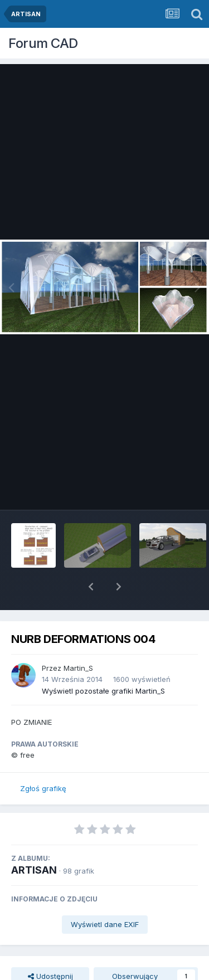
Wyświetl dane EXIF (105, 895)
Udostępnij (50, 947)
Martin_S (78, 639)
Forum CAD (43, 43)
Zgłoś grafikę (43, 759)
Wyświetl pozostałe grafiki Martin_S (103, 662)
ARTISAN (34, 841)
